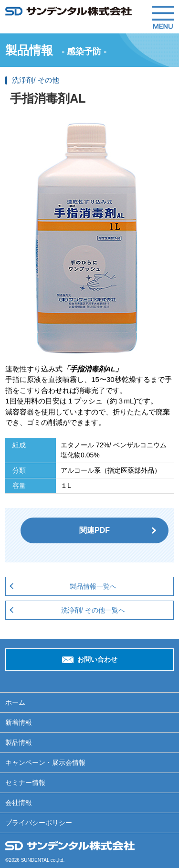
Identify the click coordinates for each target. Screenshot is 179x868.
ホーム (15, 702)
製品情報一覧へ (93, 586)
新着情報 (19, 722)
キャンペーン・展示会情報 (45, 762)
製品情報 (19, 742)
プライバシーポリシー (39, 823)
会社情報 (19, 803)
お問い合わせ (97, 659)
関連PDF (95, 530)
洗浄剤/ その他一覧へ (93, 610)
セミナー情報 (25, 783)
